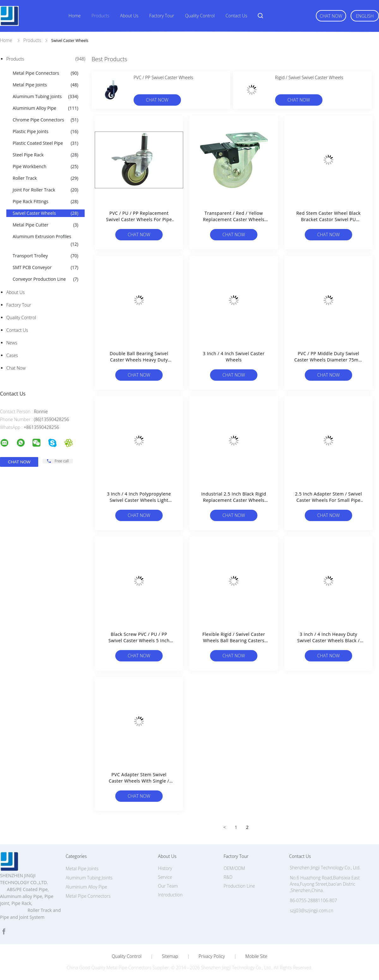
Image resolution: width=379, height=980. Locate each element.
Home (75, 16)
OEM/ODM (234, 868)
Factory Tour (162, 16)
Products (100, 16)
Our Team (168, 886)
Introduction (170, 895)
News (12, 343)
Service (165, 877)
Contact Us (236, 16)
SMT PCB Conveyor (45, 267)
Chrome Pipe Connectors (45, 120)
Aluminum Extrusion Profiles (45, 241)
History (165, 868)
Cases (12, 355)
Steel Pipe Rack (45, 155)
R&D (228, 877)
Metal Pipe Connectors (45, 73)
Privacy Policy (212, 956)
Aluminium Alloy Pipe (45, 108)
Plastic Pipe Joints (45, 132)
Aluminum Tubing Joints (45, 97)
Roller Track (45, 178)
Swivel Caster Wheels (45, 213)
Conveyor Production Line (45, 279)
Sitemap (170, 956)
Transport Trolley (45, 256)
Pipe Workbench (45, 167)
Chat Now (331, 16)
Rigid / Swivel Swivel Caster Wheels (309, 77)
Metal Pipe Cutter (45, 225)
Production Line (239, 886)
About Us (129, 16)
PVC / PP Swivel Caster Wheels (163, 77)
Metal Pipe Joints (45, 85)
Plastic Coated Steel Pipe (45, 143)
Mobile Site (256, 956)
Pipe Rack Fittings (45, 202)
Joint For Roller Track (45, 190)
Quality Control (200, 16)
